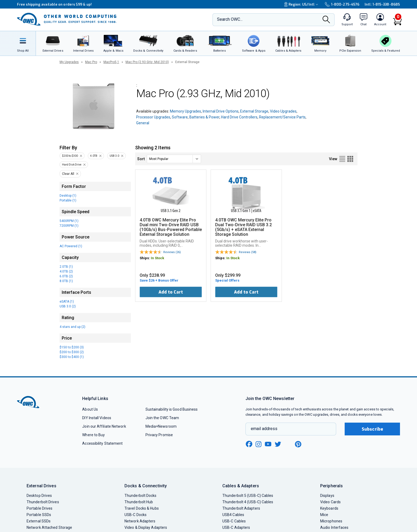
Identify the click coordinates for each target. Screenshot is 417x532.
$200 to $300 (70, 156)
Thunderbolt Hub (139, 502)
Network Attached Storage (49, 527)
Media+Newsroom (161, 426)
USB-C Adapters (236, 527)
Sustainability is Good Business (172, 409)
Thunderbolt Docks (141, 496)
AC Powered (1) (71, 246)
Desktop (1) (68, 196)
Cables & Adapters (241, 486)
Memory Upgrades (185, 111)
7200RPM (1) (69, 226)
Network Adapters (140, 521)
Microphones (331, 521)
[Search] (326, 20)
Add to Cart (171, 292)
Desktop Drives (39, 496)
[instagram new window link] (258, 444)
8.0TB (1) (66, 281)
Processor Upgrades (153, 117)
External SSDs (39, 521)
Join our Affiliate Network (104, 426)
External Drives (41, 486)
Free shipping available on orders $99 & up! (54, 4)
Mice (324, 515)
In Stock (157, 258)
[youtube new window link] (268, 444)
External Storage (254, 111)
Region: (302, 4)
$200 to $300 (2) (72, 352)
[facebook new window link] (249, 444)
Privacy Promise (159, 435)
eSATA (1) (67, 302)
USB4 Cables (233, 515)
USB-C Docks (135, 515)
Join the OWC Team (162, 418)
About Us (90, 409)
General (143, 123)
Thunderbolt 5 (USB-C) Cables (248, 496)
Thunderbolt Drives (43, 502)
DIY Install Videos (97, 418)
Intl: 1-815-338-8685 (382, 4)
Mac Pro (91, 62)
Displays (327, 496)
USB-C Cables (234, 521)
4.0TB (94, 156)
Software (180, 117)
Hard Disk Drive (72, 165)
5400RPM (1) (69, 221)
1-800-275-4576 (342, 4)
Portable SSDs (39, 515)
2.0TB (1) (66, 267)
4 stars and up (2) (72, 327)
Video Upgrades (283, 111)
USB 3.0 (114, 156)
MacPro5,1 (111, 62)
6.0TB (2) (66, 276)
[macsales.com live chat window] (364, 20)
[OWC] (67, 20)
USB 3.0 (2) (68, 306)
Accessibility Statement (102, 443)
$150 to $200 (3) (72, 347)
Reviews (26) (172, 252)
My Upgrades (69, 62)
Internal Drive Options (221, 111)
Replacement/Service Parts (282, 117)
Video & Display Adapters (146, 527)
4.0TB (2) (66, 271)
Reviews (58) (248, 252)
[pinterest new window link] (298, 444)
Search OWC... (230, 19)
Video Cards (330, 502)
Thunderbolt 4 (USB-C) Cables (248, 502)
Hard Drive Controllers (239, 117)
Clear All (68, 174)
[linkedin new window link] (288, 444)
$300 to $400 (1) (72, 357)
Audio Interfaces (334, 527)
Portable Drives (39, 508)
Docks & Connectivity (146, 486)
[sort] (174, 159)
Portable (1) (68, 200)
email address (264, 429)
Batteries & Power (204, 117)
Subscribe (372, 429)
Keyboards (329, 508)
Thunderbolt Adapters (241, 508)
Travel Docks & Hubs (142, 508)
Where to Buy (93, 435)
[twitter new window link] (278, 444)
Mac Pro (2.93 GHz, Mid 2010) (147, 62)
